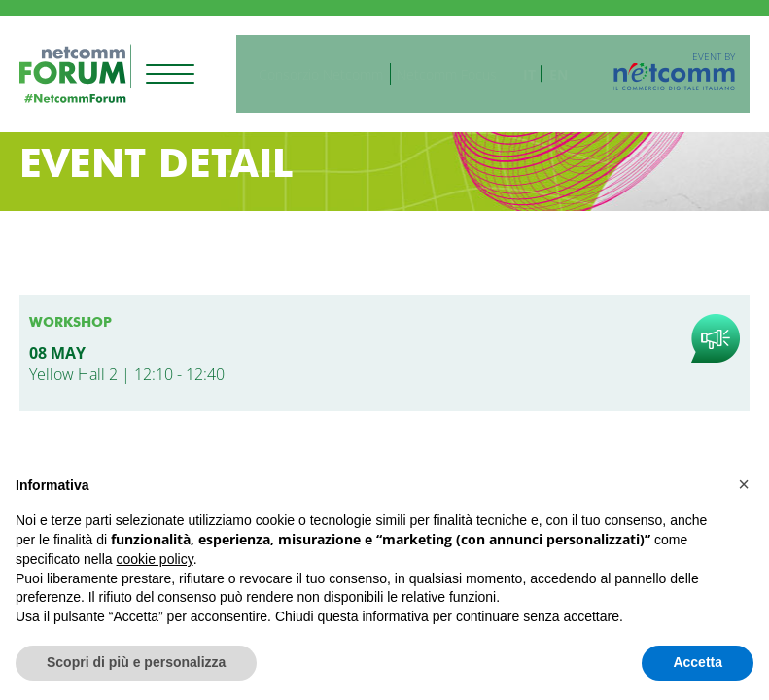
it (544, 66)
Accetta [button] (698, 662)
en (573, 66)
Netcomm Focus (461, 66)
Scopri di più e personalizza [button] (136, 662)
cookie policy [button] (155, 559)
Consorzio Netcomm (335, 66)
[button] (744, 484)
